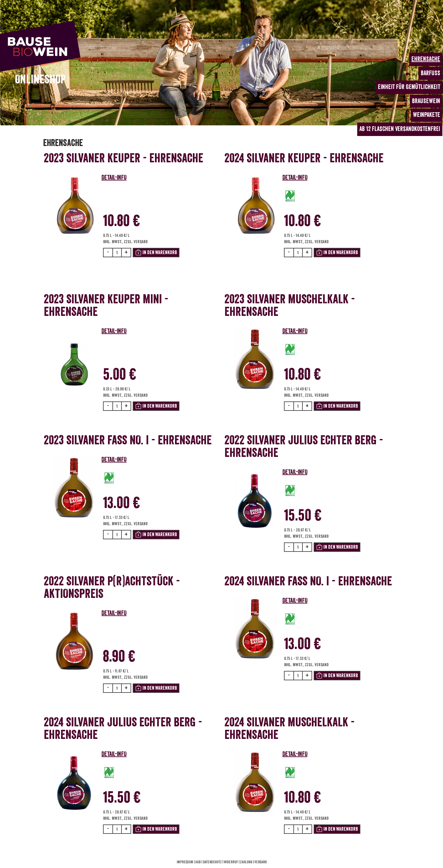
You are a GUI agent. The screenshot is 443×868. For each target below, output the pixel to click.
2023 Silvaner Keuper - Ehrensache (124, 158)
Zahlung (247, 862)
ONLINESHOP (40, 79)
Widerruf (231, 862)
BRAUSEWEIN (426, 101)
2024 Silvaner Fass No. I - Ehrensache (308, 581)
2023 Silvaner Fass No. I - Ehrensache (128, 440)
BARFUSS (430, 73)
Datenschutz (213, 862)
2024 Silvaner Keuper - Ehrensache (304, 158)
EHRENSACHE (426, 59)
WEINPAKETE (427, 115)
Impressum (185, 862)
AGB (198, 862)
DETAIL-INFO (114, 178)
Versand (261, 862)
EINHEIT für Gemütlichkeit (409, 87)
